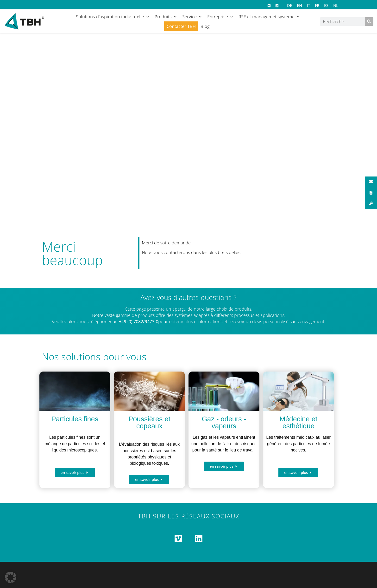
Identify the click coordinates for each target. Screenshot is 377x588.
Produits (166, 17)
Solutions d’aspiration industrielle (113, 17)
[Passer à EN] (299, 5)
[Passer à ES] (326, 5)
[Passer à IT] (308, 5)
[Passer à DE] (290, 5)
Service (192, 17)
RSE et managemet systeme (269, 17)
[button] (11, 577)
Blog (205, 26)
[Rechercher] (369, 22)
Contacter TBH (181, 26)
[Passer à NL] (336, 5)
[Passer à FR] (317, 5)
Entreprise (220, 17)
